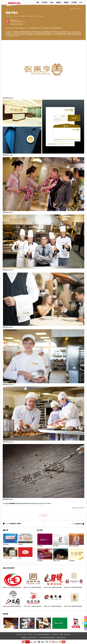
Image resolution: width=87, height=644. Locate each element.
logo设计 (11, 98)
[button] (83, 623)
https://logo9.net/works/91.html (23, 503)
